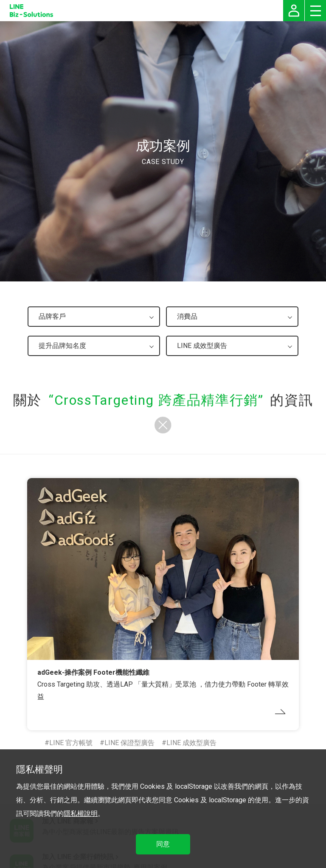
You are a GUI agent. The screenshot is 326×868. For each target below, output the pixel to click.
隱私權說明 (81, 814)
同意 (163, 844)
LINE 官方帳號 (71, 743)
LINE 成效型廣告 (191, 743)
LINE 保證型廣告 (129, 743)
